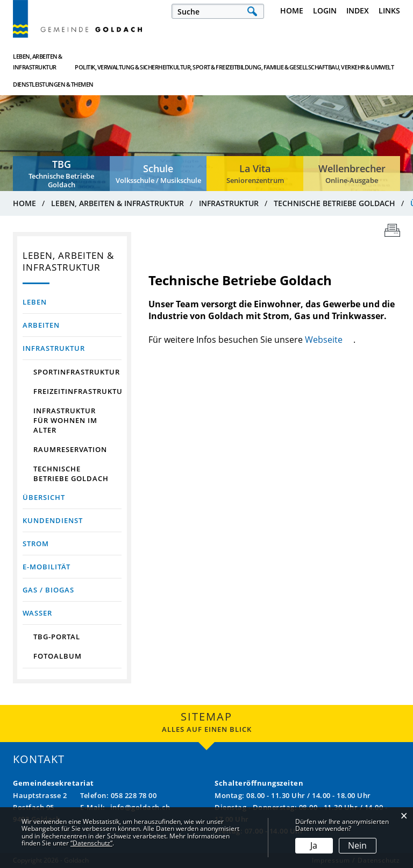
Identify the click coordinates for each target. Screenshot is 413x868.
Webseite (329, 340)
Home (292, 10)
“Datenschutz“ (91, 843)
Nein (357, 845)
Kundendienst (53, 520)
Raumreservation (70, 449)
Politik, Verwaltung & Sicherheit (113, 62)
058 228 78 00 (134, 795)
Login (325, 10)
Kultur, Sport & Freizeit (179, 62)
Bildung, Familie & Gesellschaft (244, 62)
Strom (36, 544)
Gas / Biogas (48, 590)
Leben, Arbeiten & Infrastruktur (38, 62)
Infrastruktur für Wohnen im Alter (65, 420)
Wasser (37, 613)
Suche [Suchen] (252, 11)
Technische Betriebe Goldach (71, 474)
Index (358, 10)
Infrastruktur (54, 348)
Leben (35, 302)
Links (389, 10)
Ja (314, 845)
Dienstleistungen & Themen (367, 62)
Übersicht (72, 497)
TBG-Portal (57, 637)
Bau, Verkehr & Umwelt (308, 62)
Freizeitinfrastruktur (77, 391)
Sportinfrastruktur (77, 372)
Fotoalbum (58, 656)
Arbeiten (41, 325)
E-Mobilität (47, 567)
